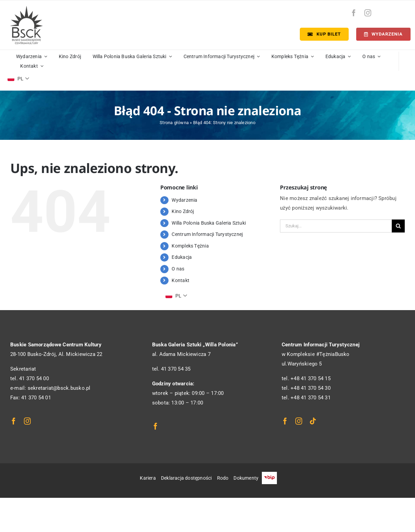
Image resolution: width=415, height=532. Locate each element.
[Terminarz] (383, 34)
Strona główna (174, 123)
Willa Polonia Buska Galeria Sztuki (209, 223)
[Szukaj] (398, 226)
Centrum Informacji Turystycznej (207, 234)
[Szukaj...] (336, 226)
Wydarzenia (184, 200)
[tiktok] (313, 421)
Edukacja (182, 257)
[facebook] (354, 13)
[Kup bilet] (324, 34)
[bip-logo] (399, 11)
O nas (178, 269)
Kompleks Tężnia (190, 246)
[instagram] (368, 13)
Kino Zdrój (183, 211)
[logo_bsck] (26, 8)
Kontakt (180, 280)
